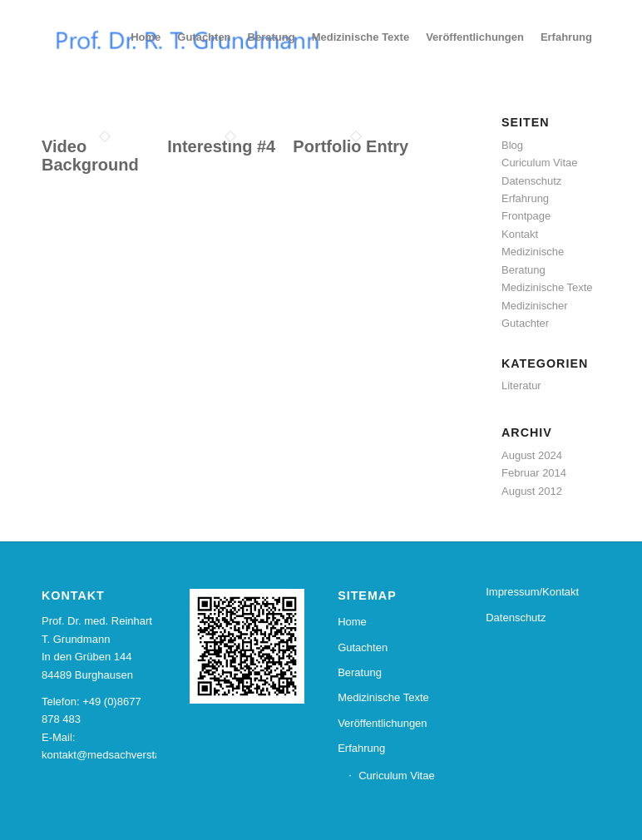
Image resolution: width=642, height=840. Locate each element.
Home (352, 622)
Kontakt (520, 234)
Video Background (90, 156)
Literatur (521, 385)
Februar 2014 (534, 473)
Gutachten (363, 647)
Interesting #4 (221, 146)
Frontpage (526, 216)
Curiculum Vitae (540, 163)
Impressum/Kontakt (532, 592)
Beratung (360, 672)
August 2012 (532, 491)
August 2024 (532, 455)
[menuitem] (146, 37)
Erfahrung (525, 198)
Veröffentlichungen (382, 723)
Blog (512, 145)
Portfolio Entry (351, 146)
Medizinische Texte (547, 287)
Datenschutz (531, 181)
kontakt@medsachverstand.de (115, 755)
